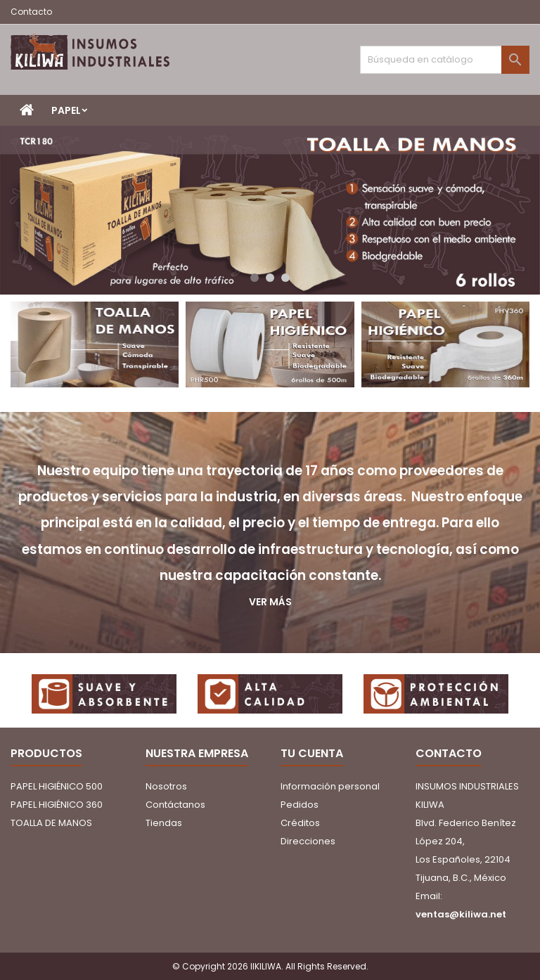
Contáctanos (175, 805)
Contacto (31, 12)
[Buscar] (445, 60)
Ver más (270, 602)
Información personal (330, 786)
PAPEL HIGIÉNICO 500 (57, 786)
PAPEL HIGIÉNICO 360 (57, 805)
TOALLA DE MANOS (51, 823)
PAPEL (66, 110)
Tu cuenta (312, 753)
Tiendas (164, 823)
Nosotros (166, 786)
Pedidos (300, 805)
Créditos (300, 823)
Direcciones (308, 841)
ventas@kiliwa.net (461, 914)
